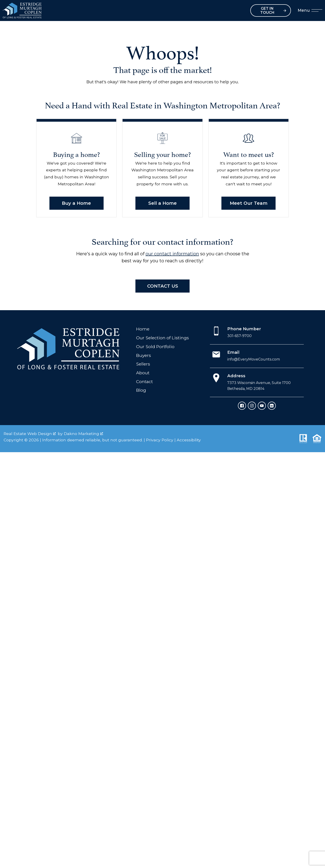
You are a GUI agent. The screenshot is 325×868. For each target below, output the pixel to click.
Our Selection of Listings (162, 338)
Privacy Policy (160, 440)
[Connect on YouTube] (262, 406)
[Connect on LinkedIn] (272, 406)
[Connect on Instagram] (252, 406)
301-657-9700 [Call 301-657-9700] (239, 336)
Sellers (143, 364)
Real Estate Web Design (30, 434)
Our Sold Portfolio (155, 347)
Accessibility (189, 440)
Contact (144, 382)
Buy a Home (76, 203)
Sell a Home (162, 203)
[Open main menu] (317, 11)
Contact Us (163, 286)
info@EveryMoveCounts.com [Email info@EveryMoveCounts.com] (254, 359)
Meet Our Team (249, 203)
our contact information (172, 254)
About (143, 373)
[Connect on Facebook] (242, 406)
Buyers (144, 355)
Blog (141, 390)
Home (143, 329)
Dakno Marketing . (84, 434)
